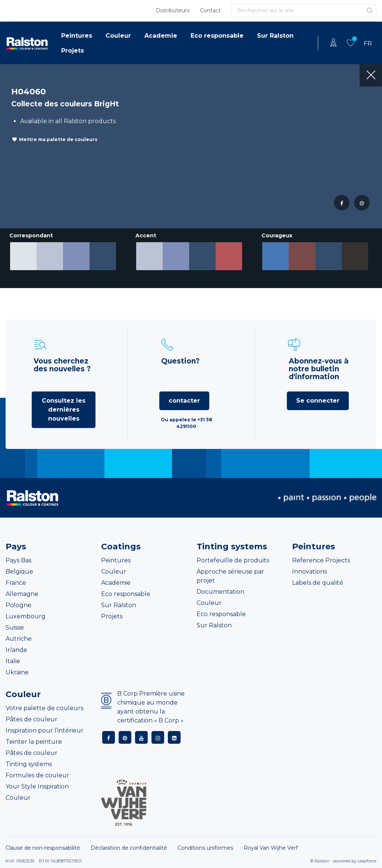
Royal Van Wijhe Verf (271, 848)
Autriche (19, 639)
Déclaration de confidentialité (129, 848)
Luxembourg (26, 616)
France (16, 583)
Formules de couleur (37, 775)
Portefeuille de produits (233, 560)
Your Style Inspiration (37, 786)
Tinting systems (29, 764)
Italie (13, 661)
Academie (161, 36)
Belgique (19, 572)
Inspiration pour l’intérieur (45, 730)
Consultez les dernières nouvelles (64, 410)
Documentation (220, 592)
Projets (73, 51)
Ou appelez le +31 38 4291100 (187, 423)
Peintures (77, 36)
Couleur (118, 36)
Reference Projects (321, 560)
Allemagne (22, 594)
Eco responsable (217, 36)
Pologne (18, 605)
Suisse (15, 627)
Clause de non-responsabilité (43, 848)
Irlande (16, 650)
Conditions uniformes (205, 848)
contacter (184, 401)
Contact (210, 10)
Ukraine (17, 672)
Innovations (309, 572)
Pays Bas (18, 560)
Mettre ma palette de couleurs (58, 139)
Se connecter (318, 401)
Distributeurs (173, 10)
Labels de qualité (318, 583)
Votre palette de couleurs (44, 708)
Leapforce (367, 861)
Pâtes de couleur (32, 719)
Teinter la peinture (34, 742)
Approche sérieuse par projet (230, 576)
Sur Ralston (275, 36)
